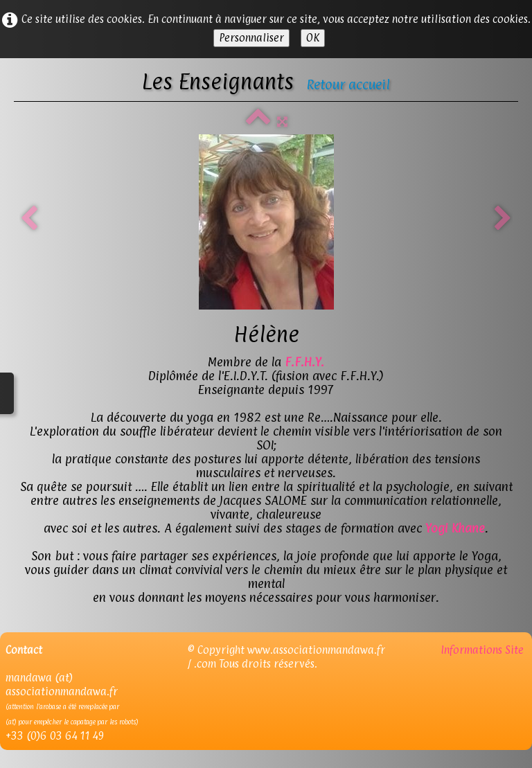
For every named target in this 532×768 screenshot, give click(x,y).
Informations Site (484, 650)
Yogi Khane (455, 528)
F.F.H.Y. (304, 362)
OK (313, 38)
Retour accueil (348, 84)
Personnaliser (251, 38)
